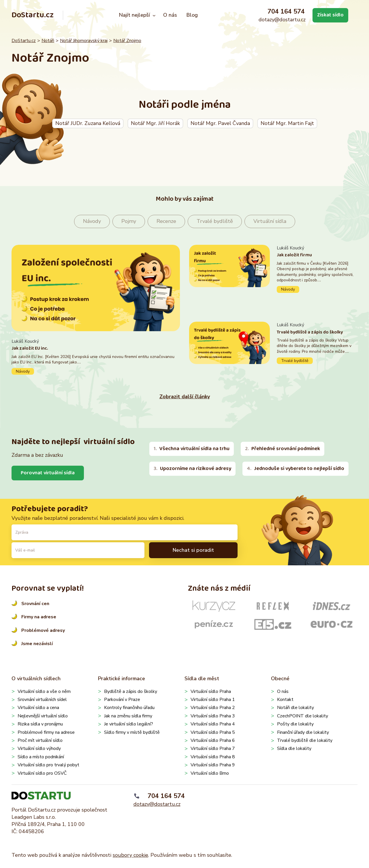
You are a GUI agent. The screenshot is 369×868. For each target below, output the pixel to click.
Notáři (48, 41)
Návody (92, 221)
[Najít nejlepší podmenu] (154, 15)
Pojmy (129, 221)
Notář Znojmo (127, 41)
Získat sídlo (330, 15)
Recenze (166, 221)
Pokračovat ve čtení (96, 356)
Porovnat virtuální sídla (48, 473)
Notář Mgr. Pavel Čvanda (220, 123)
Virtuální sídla (270, 221)
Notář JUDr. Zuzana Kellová (88, 123)
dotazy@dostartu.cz (282, 20)
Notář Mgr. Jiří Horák (155, 123)
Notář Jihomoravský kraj (84, 41)
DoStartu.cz (33, 15)
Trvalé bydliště (215, 221)
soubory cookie (130, 855)
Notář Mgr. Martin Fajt (287, 123)
